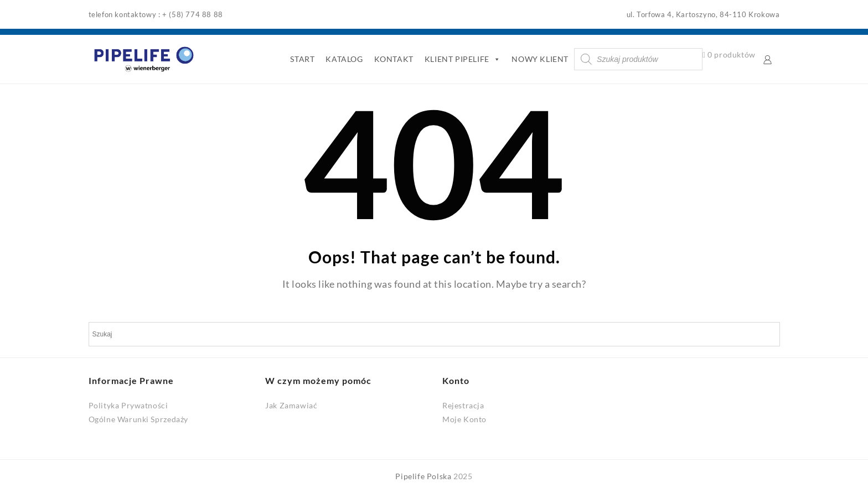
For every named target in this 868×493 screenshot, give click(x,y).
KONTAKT (394, 59)
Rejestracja (463, 405)
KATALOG (344, 59)
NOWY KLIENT (540, 59)
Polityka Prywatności (128, 405)
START (302, 59)
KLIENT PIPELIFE (463, 59)
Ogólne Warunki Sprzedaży (138, 419)
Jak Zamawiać (291, 405)
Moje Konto (464, 419)
